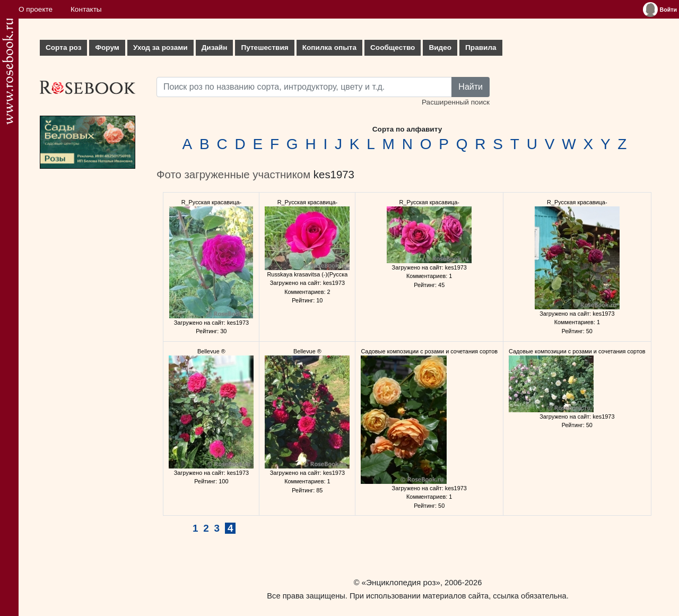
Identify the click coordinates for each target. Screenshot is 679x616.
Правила (481, 47)
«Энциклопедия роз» (401, 582)
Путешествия (264, 47)
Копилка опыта (329, 47)
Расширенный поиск (456, 102)
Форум (107, 47)
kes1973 (334, 175)
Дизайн (215, 47)
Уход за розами (160, 47)
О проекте (36, 9)
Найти (471, 87)
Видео (440, 47)
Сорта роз (63, 47)
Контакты (86, 9)
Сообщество (393, 47)
